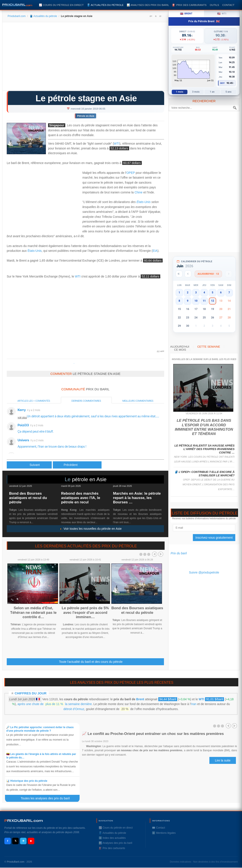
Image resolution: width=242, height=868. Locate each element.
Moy (223, 83)
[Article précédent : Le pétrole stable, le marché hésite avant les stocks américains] (29, 465)
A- (160, 16)
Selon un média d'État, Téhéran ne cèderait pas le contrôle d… (33, 613)
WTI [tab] (222, 14)
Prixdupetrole (74, 363)
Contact (228, 5)
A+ (151, 16)
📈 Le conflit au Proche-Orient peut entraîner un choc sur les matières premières (153, 734)
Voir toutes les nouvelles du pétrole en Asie (91, 529)
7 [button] (229, 293)
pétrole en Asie (89, 479)
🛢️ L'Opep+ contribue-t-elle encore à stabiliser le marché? (204, 474)
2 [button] (188, 293)
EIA (155, 251)
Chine (139, 192)
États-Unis (144, 202)
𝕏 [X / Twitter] (16, 841)
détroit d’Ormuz (74, 709)
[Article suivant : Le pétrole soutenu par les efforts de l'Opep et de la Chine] (77, 465)
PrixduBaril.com (16, 862)
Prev (155, 554)
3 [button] (196, 293)
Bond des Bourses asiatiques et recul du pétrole (28, 498)
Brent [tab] (186, 14)
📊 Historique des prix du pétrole (27, 781)
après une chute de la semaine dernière (55, 704)
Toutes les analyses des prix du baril (48, 798)
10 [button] (196, 301)
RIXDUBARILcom (24, 821)
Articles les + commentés (34, 401)
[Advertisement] (85, 58)
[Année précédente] (179, 274)
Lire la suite (223, 760)
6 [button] (221, 293)
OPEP (131, 173)
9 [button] (188, 301)
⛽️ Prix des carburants (189, 5)
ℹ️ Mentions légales (164, 833)
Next (161, 554)
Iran (194, 704)
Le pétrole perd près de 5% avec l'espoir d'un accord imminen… (85, 613)
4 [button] (204, 293)
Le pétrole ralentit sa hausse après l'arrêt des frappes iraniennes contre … (204, 449)
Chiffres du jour (31, 693)
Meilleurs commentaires (138, 401)
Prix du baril (179, 553)
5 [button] (213, 293)
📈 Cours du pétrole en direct (61, 5)
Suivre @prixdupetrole (204, 572)
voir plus (22, 417)
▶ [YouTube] (31, 841)
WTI (117, 144)
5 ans (228, 92)
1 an (212, 92)
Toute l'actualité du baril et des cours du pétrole (91, 662)
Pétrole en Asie (86, 116)
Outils (214, 5)
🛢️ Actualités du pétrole (105, 5)
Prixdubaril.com (17, 16)
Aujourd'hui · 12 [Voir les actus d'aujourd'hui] (208, 274)
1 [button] (179, 293)
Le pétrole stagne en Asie (86, 98)
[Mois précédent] (188, 274)
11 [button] (204, 301)
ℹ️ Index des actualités (112, 838)
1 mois (180, 92)
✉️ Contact (159, 828)
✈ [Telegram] (23, 841)
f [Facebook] (8, 841)
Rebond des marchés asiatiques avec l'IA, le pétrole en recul (81, 498)
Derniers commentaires (86, 401)
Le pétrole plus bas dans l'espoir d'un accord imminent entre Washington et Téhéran (204, 427)
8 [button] (179, 301)
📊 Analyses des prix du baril (148, 5)
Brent (140, 699)
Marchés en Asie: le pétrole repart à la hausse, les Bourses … (137, 498)
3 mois (196, 92)
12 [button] (213, 301)
